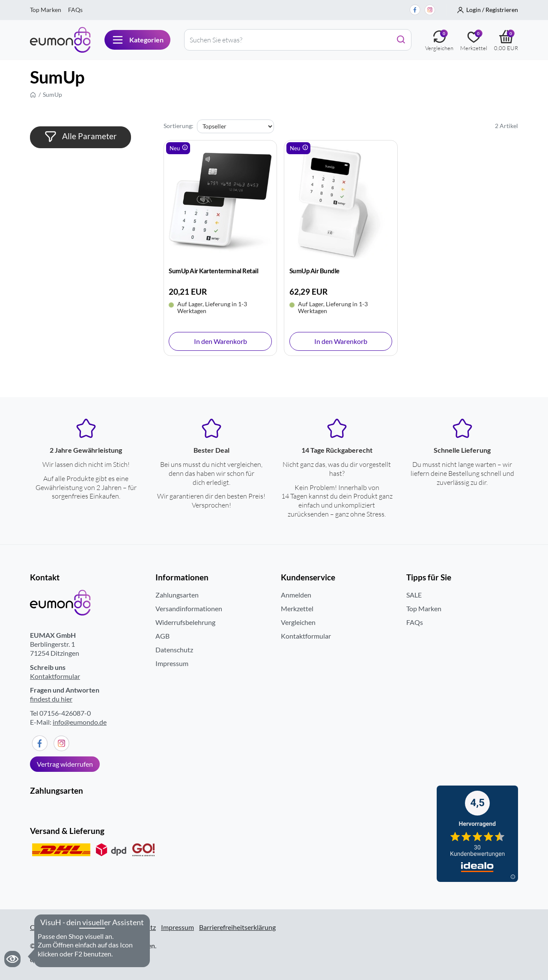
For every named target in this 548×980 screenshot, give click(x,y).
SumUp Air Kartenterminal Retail (213, 271)
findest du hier (51, 699)
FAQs (75, 10)
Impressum (172, 663)
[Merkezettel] (474, 40)
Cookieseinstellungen (62, 927)
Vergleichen (298, 622)
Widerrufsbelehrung (185, 622)
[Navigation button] (137, 40)
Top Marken (46, 10)
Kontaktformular (55, 676)
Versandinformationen (189, 608)
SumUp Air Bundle (314, 271)
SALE (414, 595)
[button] (488, 10)
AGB (162, 636)
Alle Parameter (80, 137)
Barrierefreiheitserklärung (237, 927)
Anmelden (296, 595)
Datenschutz (174, 650)
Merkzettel (297, 608)
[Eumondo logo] (60, 40)
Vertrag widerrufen (65, 764)
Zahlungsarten (177, 595)
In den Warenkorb (220, 341)
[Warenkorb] (506, 40)
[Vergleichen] (439, 40)
